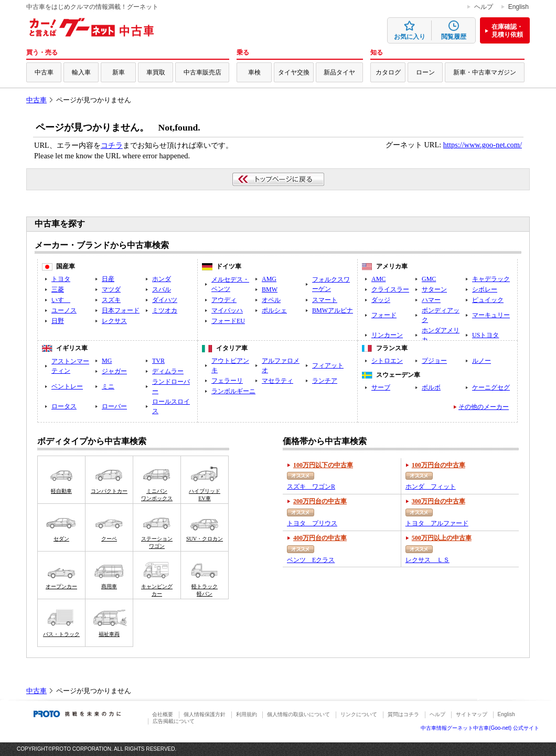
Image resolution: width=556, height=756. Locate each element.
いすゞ (61, 300)
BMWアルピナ (333, 310)
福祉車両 (109, 634)
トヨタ (61, 279)
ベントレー (67, 386)
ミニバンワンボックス (157, 495)
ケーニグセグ (491, 387)
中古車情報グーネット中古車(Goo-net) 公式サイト (480, 728)
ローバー (114, 406)
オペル (271, 300)
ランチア (325, 381)
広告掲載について (174, 721)
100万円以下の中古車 (323, 465)
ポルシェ (274, 310)
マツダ (111, 289)
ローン (425, 72)
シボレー (485, 289)
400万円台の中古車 (320, 538)
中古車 (44, 72)
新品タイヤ (339, 72)
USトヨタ (485, 335)
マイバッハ (227, 310)
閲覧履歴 (454, 37)
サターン (434, 289)
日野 (58, 321)
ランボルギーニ (233, 391)
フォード (384, 315)
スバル (162, 289)
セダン (61, 539)
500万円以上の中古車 (442, 538)
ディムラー (168, 371)
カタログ (388, 72)
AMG (269, 279)
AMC (378, 279)
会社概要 (163, 714)
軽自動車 (61, 491)
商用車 (109, 586)
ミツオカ (165, 310)
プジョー (434, 361)
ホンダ (162, 279)
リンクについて (359, 714)
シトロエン (387, 361)
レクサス (114, 321)
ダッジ (381, 300)
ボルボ (431, 387)
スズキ (111, 300)
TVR (158, 361)
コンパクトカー (109, 491)
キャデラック (491, 279)
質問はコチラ (403, 714)
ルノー (482, 361)
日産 (108, 279)
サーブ (381, 387)
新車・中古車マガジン (485, 72)
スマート (325, 300)
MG (107, 361)
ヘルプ (484, 7)
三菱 (58, 289)
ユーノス (64, 310)
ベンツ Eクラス (311, 560)
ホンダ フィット (431, 487)
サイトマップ (472, 714)
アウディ (224, 300)
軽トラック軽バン (205, 590)
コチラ (112, 145)
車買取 (156, 72)
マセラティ (277, 381)
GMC (429, 279)
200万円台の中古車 (320, 501)
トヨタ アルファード (437, 523)
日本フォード (121, 310)
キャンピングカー (157, 590)
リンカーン (387, 335)
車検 (254, 72)
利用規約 (247, 714)
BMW (270, 289)
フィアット (328, 365)
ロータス (64, 406)
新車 (119, 72)
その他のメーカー (484, 407)
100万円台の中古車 (439, 465)
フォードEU (228, 321)
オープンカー (61, 586)
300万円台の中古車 (439, 501)
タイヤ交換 (294, 72)
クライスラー (390, 289)
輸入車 (81, 72)
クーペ (109, 539)
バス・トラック (61, 634)
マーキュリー (491, 315)
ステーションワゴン (157, 542)
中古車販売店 (202, 72)
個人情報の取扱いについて (298, 714)
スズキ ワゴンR (311, 487)
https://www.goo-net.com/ (483, 145)
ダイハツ (165, 300)
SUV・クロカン (205, 539)
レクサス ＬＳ (427, 560)
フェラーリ (227, 381)
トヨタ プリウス (312, 523)
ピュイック (488, 300)
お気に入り (410, 37)
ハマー (431, 300)
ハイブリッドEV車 (205, 495)
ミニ (108, 386)
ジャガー (114, 371)
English (518, 7)
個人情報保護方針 (205, 714)
